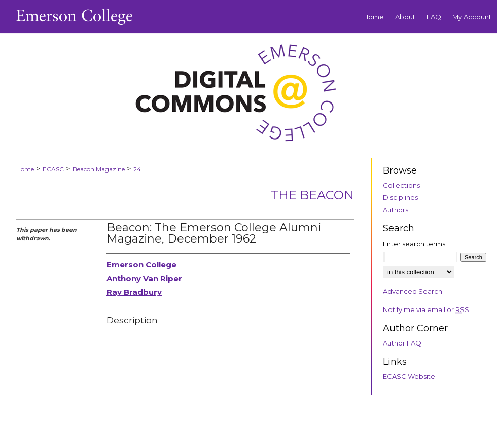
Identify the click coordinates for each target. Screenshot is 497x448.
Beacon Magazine (99, 169)
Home (25, 169)
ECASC (53, 169)
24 (137, 169)
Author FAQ (402, 343)
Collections (401, 185)
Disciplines (400, 197)
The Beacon (312, 195)
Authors (396, 210)
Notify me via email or (426, 309)
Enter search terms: (415, 244)
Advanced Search (413, 291)
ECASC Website (409, 376)
